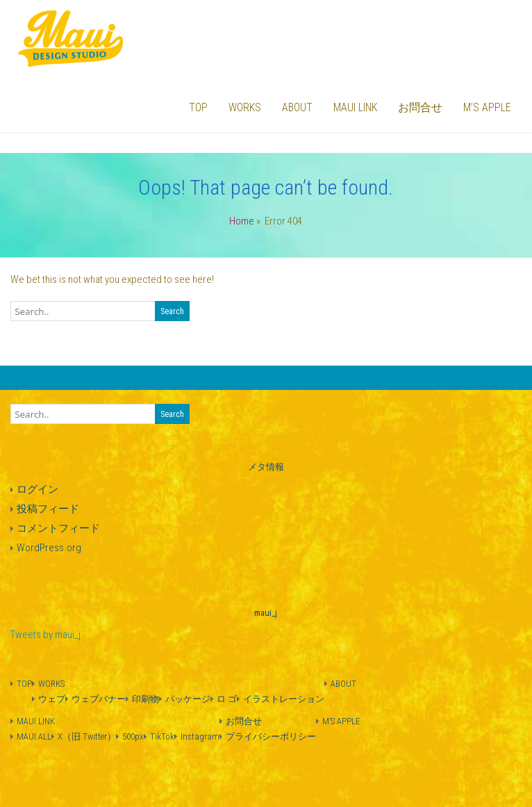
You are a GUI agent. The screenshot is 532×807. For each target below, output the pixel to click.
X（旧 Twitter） (87, 736)
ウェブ (52, 699)
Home (242, 221)
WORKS (245, 107)
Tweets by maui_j (45, 635)
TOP (198, 107)
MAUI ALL (34, 736)
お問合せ (420, 107)
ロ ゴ (227, 699)
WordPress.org (49, 548)
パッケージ (188, 699)
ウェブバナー (99, 699)
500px (133, 736)
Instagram (200, 736)
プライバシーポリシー (271, 736)
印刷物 (146, 699)
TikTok (162, 736)
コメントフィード (58, 528)
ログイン (38, 489)
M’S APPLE (487, 107)
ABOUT (297, 107)
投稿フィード (48, 509)
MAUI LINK (355, 107)
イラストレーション (284, 699)
